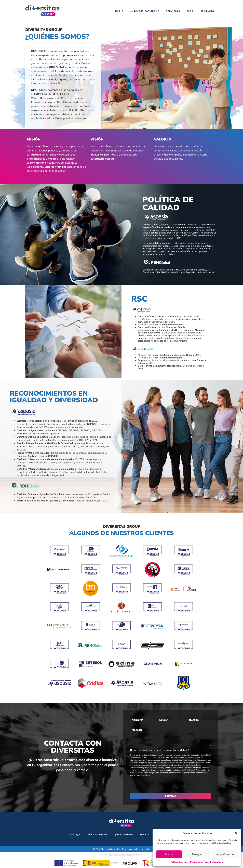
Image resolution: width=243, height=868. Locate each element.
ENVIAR (170, 796)
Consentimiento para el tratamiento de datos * (161, 750)
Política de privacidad (200, 862)
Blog (190, 11)
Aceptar (169, 854)
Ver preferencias (225, 854)
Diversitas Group (147, 11)
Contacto (207, 11)
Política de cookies (180, 862)
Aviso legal (218, 862)
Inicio (119, 11)
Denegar (197, 854)
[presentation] (155, 785)
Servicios (173, 11)
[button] (236, 833)
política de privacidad (221, 843)
